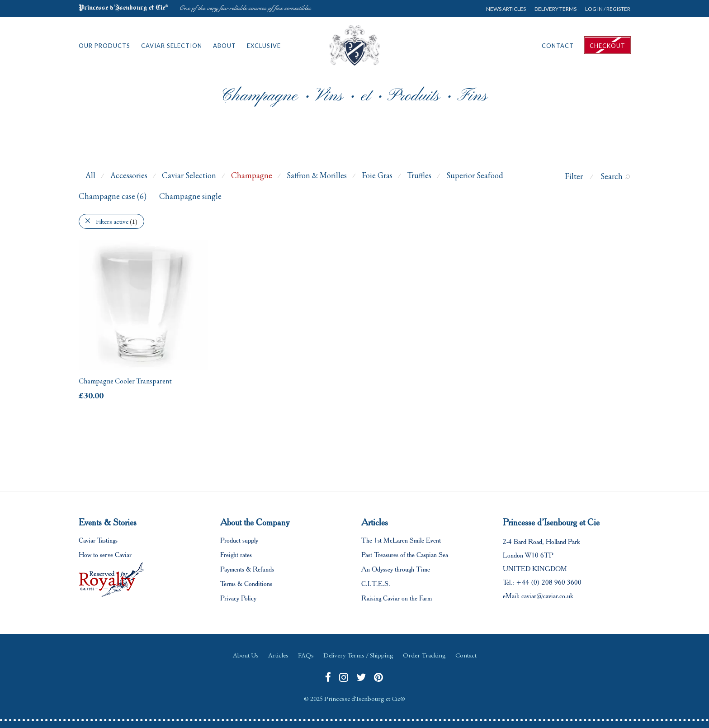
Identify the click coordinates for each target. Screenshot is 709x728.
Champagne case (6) (113, 196)
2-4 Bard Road (522, 542)
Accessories (129, 175)
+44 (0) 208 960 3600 (549, 582)
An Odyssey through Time (396, 569)
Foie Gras (377, 175)
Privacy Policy (238, 598)
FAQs (306, 655)
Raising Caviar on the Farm (397, 598)
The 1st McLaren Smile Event (401, 540)
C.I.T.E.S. (376, 584)
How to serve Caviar (105, 555)
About (225, 46)
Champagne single (190, 196)
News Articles (506, 9)
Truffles (419, 175)
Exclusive (264, 46)
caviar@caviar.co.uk (547, 596)
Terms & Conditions (246, 584)
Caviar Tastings (98, 540)
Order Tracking (424, 655)
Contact (558, 46)
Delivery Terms (555, 9)
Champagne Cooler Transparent (125, 381)
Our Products (104, 46)
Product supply (239, 540)
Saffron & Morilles (317, 175)
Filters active (117, 221)
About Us (246, 655)
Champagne (252, 175)
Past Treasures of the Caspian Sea (405, 555)
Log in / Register (608, 9)
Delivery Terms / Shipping (358, 655)
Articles (278, 655)
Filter (574, 176)
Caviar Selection (172, 46)
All (90, 175)
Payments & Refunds (247, 569)
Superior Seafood (475, 175)
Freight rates (236, 555)
